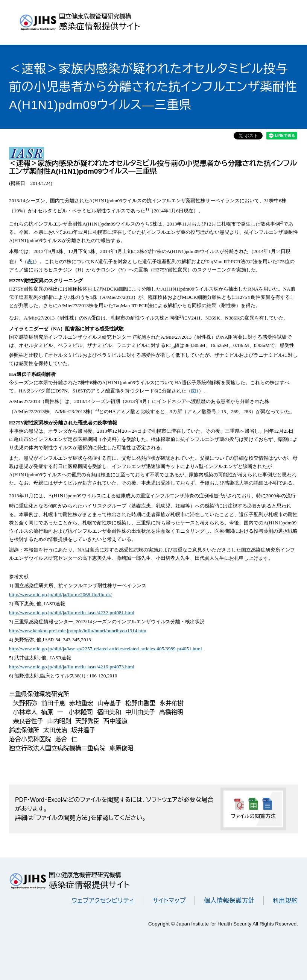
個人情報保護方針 (229, 900)
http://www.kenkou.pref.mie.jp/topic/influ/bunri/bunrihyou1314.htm (78, 631)
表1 (31, 261)
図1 (195, 391)
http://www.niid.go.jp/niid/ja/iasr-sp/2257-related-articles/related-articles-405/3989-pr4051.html (106, 649)
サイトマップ (169, 900)
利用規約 (285, 900)
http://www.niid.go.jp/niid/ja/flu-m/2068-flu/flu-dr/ (60, 595)
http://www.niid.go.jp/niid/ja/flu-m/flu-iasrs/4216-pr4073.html (72, 667)
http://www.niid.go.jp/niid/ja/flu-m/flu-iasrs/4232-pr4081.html (72, 613)
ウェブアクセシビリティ (103, 900)
